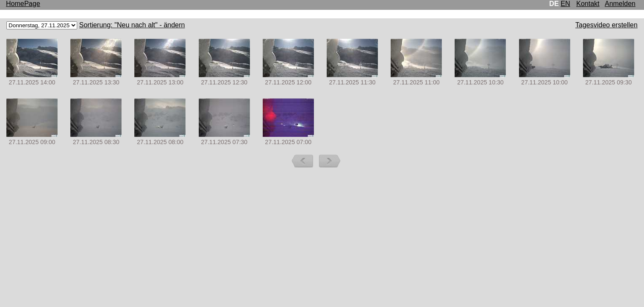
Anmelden (620, 4)
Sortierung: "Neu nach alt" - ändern (132, 25)
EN (566, 4)
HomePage (23, 4)
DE (554, 4)
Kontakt (588, 4)
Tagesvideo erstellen (606, 25)
